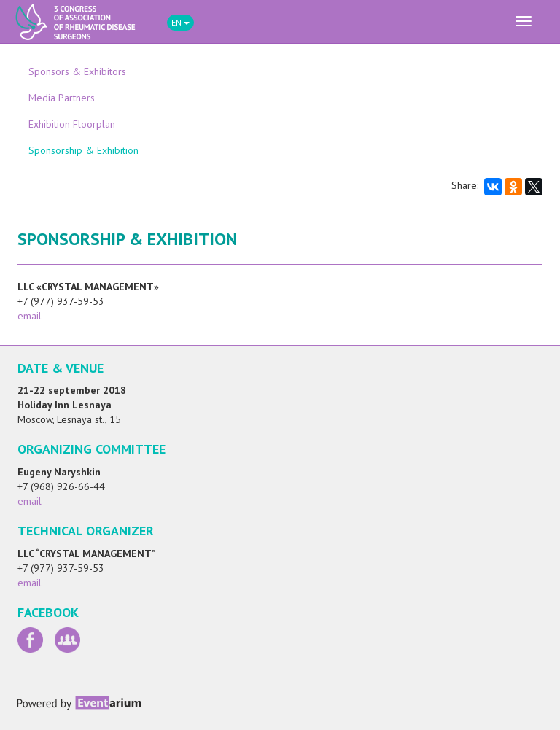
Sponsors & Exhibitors (77, 71)
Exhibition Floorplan (72, 124)
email (30, 316)
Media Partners (62, 98)
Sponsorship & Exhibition (83, 150)
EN (180, 22)
